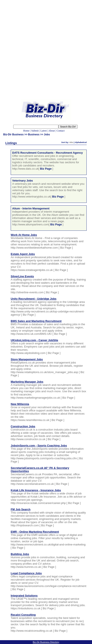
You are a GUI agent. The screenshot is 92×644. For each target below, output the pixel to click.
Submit (35, 131)
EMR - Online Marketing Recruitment (35, 532)
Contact (60, 131)
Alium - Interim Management (31, 208)
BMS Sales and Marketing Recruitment (36, 321)
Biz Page (46, 169)
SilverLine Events (22, 276)
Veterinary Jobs (23, 181)
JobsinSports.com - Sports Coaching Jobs (39, 446)
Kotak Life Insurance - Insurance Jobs (36, 490)
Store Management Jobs (27, 359)
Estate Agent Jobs (23, 254)
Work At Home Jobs (24, 235)
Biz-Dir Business (13, 135)
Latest (44, 131)
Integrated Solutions (24, 596)
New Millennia (20, 404)
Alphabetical (81, 142)
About (52, 131)
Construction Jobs (23, 426)
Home (26, 131)
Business (34, 135)
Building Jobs (20, 554)
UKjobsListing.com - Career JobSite (34, 340)
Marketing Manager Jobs (27, 382)
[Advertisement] (46, 53)
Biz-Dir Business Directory (46, 642)
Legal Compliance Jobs (26, 573)
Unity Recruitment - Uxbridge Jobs (34, 299)
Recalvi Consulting (23, 615)
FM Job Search (21, 509)
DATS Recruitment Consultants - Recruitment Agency (47, 153)
